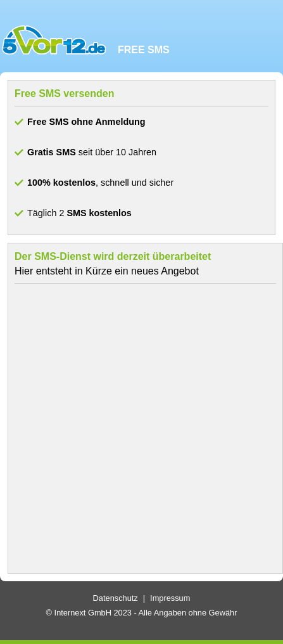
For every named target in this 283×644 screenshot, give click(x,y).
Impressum (170, 598)
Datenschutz (116, 598)
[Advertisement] (138, 428)
